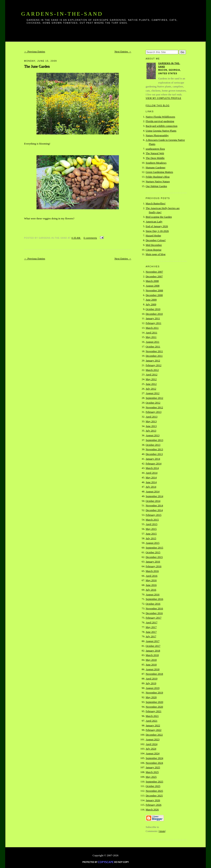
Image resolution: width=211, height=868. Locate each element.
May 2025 (151, 777)
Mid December (154, 245)
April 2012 (152, 374)
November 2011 (154, 351)
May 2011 (151, 337)
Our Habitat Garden (156, 186)
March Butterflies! (156, 203)
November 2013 (154, 449)
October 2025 (153, 786)
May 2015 (151, 529)
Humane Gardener (156, 167)
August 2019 (153, 688)
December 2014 (154, 510)
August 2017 (153, 641)
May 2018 (151, 660)
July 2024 (151, 749)
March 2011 (152, 328)
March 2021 (152, 716)
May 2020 (151, 697)
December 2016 (154, 613)
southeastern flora (155, 149)
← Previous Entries (35, 52)
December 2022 (154, 735)
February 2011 (154, 323)
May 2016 (151, 580)
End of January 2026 (157, 226)
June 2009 (151, 300)
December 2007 (154, 276)
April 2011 (151, 333)
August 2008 (153, 286)
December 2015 (154, 557)
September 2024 (154, 758)
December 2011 (154, 356)
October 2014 (153, 501)
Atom (162, 831)
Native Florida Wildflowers (160, 117)
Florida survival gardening (160, 121)
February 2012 (154, 365)
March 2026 (152, 810)
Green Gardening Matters (159, 172)
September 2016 (154, 599)
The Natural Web (155, 153)
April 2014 (152, 473)
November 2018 (154, 674)
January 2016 (153, 562)
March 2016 (152, 571)
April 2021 (152, 721)
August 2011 (152, 342)
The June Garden (37, 66)
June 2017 (151, 632)
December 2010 (154, 314)
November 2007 (154, 272)
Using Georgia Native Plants (161, 131)
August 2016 (153, 594)
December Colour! (156, 240)
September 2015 (154, 548)
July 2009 (151, 304)
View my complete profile (164, 98)
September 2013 (154, 440)
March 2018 (152, 655)
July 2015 (151, 538)
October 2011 (153, 347)
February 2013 (154, 412)
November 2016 (154, 608)
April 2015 (152, 524)
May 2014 (151, 477)
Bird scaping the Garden (159, 217)
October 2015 (153, 552)
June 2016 (151, 585)
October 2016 (153, 604)
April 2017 (152, 622)
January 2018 (153, 651)
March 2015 (152, 520)
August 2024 (153, 753)
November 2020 (154, 707)
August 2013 (153, 435)
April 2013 (152, 417)
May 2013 (151, 421)
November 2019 (154, 693)
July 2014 (151, 487)
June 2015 (151, 534)
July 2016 (151, 590)
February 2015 (154, 515)
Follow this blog (158, 106)
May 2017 (151, 627)
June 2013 (151, 426)
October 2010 (153, 309)
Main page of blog (156, 254)
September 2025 (154, 782)
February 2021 (154, 711)
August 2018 (153, 669)
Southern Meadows (156, 163)
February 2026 (154, 805)
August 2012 (153, 393)
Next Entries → (123, 52)
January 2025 (153, 767)
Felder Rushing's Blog (158, 177)
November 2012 (154, 407)
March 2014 (152, 468)
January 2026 (153, 800)
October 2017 (153, 646)
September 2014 (154, 496)
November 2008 (154, 290)
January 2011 (153, 318)
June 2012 (151, 384)
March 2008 (152, 281)
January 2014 (153, 459)
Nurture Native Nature (158, 181)
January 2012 (153, 361)
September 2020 (154, 702)
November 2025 (154, 791)
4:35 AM (76, 238)
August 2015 (153, 543)
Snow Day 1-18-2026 (157, 231)
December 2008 (154, 295)
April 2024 (152, 744)
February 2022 (154, 730)
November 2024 (154, 763)
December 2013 (154, 454)
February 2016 (154, 566)
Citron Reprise (154, 250)
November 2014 (154, 505)
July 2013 (151, 431)
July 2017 (151, 636)
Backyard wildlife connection (162, 126)
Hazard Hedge (153, 236)
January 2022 (153, 725)
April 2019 (152, 679)
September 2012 (154, 398)
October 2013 (153, 445)
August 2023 (153, 739)
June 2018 (151, 665)
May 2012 (151, 379)
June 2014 (151, 482)
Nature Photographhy (157, 135)
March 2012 (152, 370)
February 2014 (154, 464)
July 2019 (151, 683)
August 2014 (153, 491)
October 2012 (153, 403)
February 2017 (154, 618)
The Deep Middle (155, 158)
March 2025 (152, 772)
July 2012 (151, 389)
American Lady (154, 222)
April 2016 (152, 576)
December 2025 (154, 796)
